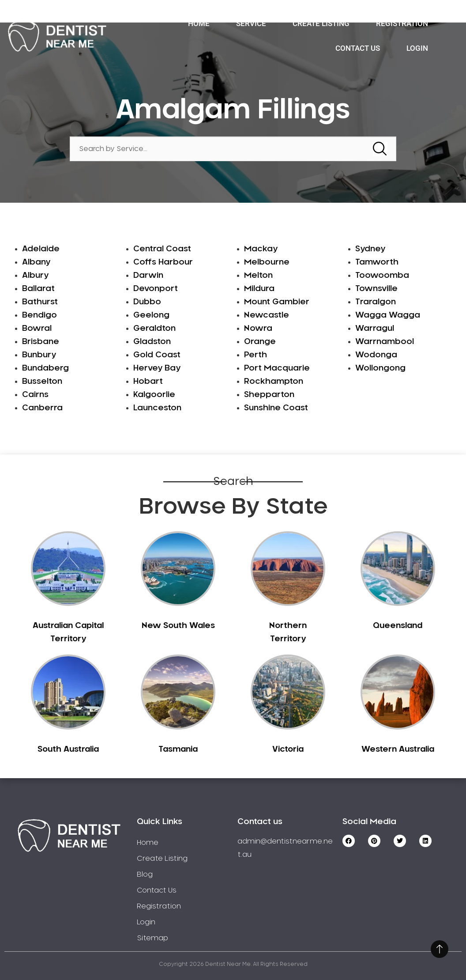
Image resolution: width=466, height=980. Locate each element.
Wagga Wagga (388, 315)
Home (199, 23)
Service (251, 23)
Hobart (148, 382)
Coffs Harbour (163, 262)
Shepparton (269, 395)
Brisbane (41, 342)
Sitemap (152, 938)
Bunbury (39, 355)
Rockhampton (274, 382)
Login (417, 48)
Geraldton (154, 329)
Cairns (35, 395)
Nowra (258, 329)
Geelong (151, 315)
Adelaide (41, 249)
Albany (36, 262)
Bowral (37, 329)
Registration (402, 23)
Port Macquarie (277, 368)
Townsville (376, 289)
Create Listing (321, 23)
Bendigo (39, 315)
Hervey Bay (157, 368)
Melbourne (267, 262)
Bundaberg (45, 368)
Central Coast (162, 249)
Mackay (261, 249)
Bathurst (40, 302)
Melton (258, 276)
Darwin (148, 276)
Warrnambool (385, 342)
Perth (256, 355)
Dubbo (147, 302)
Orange (260, 342)
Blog (145, 874)
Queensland (398, 626)
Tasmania (178, 749)
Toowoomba (382, 276)
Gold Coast (157, 355)
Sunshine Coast (276, 408)
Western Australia (398, 749)
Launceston (157, 408)
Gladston (152, 342)
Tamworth (377, 262)
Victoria (288, 749)
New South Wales (178, 626)
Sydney (370, 249)
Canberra (42, 408)
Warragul (375, 329)
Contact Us (358, 48)
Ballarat (38, 289)
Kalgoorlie (154, 395)
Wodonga (376, 355)
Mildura (259, 289)
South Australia (68, 749)
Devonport (156, 289)
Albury (35, 276)
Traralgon (376, 302)
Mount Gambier (277, 302)
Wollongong (380, 368)
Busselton (42, 382)
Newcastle (267, 315)
